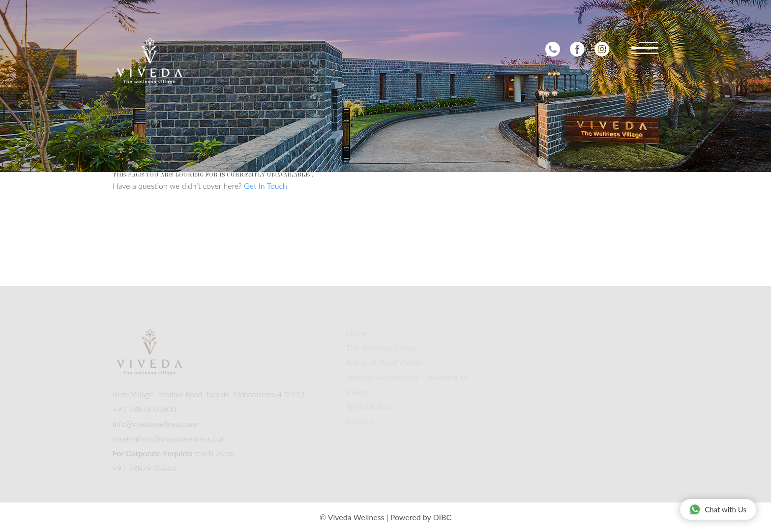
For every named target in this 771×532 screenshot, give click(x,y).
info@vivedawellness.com (156, 424)
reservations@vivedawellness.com (170, 438)
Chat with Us (718, 509)
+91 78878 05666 (144, 468)
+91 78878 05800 (144, 409)
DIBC (442, 517)
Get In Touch (266, 186)
